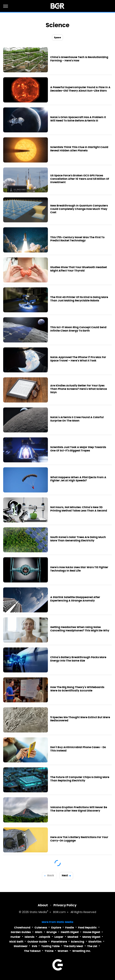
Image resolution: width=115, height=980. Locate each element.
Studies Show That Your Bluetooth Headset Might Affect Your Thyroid (79, 269)
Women (63, 951)
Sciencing (78, 942)
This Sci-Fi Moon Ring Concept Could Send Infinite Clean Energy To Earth (78, 329)
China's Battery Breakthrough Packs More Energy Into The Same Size (78, 659)
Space (58, 37)
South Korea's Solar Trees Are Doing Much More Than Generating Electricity (78, 539)
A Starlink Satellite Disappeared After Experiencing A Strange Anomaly (75, 599)
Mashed (73, 937)
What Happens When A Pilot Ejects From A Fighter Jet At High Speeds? (78, 479)
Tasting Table (50, 946)
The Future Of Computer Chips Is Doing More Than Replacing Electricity (80, 779)
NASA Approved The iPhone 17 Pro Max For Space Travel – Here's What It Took (78, 359)
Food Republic (87, 928)
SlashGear (21, 946)
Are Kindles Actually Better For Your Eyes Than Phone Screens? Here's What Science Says (79, 389)
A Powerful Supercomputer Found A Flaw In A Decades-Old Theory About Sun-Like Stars (80, 89)
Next (65, 875)
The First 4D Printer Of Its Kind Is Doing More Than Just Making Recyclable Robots (79, 299)
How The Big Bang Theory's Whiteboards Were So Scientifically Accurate (77, 689)
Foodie (70, 928)
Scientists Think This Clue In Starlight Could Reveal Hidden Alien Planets (79, 149)
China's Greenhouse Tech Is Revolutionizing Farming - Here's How (79, 59)
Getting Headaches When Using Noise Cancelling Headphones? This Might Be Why (80, 629)
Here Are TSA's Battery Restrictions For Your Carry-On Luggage (79, 839)
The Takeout (32, 951)
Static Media (38, 912)
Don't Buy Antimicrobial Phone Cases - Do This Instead (78, 749)
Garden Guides (21, 932)
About (43, 905)
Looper (59, 937)
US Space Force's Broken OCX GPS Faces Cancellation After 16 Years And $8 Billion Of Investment (80, 179)
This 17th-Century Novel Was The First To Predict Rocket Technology (77, 239)
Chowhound (22, 928)
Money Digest (91, 937)
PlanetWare (59, 942)
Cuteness (41, 928)
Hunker (15, 937)
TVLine (49, 951)
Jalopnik (44, 937)
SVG (34, 946)
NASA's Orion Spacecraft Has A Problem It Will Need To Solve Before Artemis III (78, 119)
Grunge (52, 932)
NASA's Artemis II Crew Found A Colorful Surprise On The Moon (77, 419)
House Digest (91, 932)
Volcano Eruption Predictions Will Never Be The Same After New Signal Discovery (79, 809)
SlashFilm (95, 942)
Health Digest (70, 932)
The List (92, 946)
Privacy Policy (65, 905)
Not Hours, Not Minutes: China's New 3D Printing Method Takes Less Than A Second (79, 509)
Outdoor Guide (37, 942)
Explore (56, 928)
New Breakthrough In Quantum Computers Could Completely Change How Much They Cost (79, 209)
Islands (29, 937)
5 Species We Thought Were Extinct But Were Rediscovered (80, 719)
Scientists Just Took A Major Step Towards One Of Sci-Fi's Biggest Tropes (78, 449)
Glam (39, 932)
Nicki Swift (16, 942)
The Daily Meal (73, 946)
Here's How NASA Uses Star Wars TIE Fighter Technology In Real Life (79, 569)
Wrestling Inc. (82, 951)
